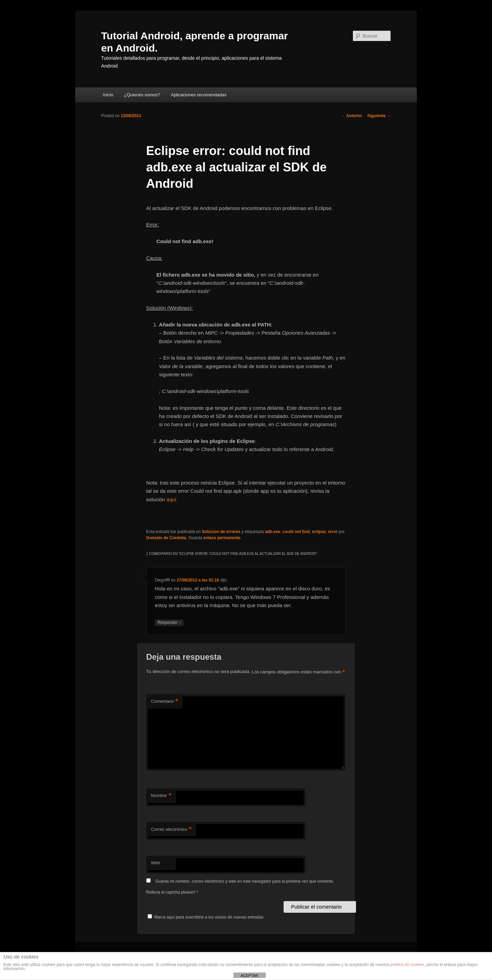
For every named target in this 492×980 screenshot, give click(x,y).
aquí (171, 499)
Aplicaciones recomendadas (199, 95)
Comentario (165, 702)
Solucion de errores (221, 532)
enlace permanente (222, 538)
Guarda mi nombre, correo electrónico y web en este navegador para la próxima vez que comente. (245, 881)
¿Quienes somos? (142, 95)
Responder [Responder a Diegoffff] (169, 623)
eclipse (319, 532)
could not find (296, 532)
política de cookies (407, 965)
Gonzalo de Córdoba (166, 538)
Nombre (161, 796)
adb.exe (272, 532)
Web (156, 863)
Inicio (108, 95)
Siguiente (379, 116)
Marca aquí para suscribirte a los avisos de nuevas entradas (206, 917)
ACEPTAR (249, 976)
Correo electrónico (171, 830)
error (333, 532)
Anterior (352, 116)
